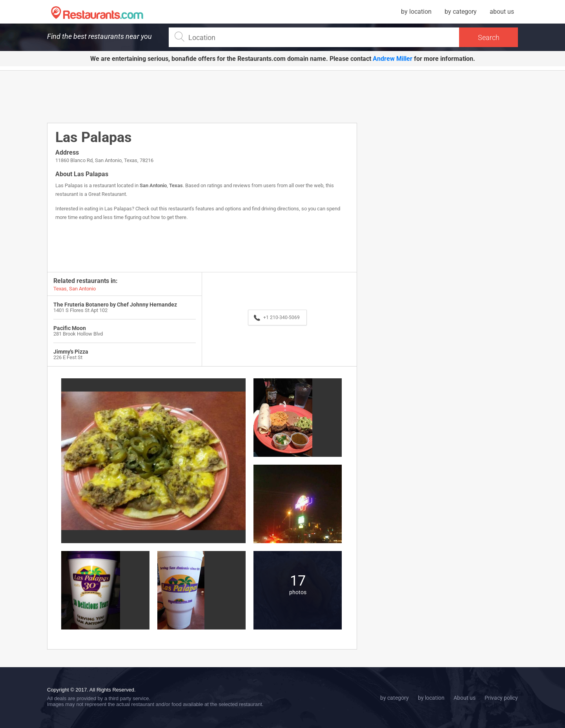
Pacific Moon (70, 328)
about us (502, 12)
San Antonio (153, 185)
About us (465, 698)
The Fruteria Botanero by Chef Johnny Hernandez (115, 305)
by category (461, 12)
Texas (176, 185)
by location (416, 12)
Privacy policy (501, 698)
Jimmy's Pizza (71, 352)
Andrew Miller (393, 59)
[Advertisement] (202, 96)
